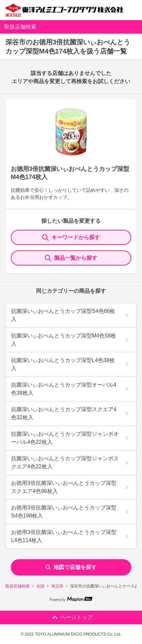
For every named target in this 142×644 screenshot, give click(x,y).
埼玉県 (57, 586)
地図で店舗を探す (71, 567)
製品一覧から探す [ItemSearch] (71, 258)
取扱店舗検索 (17, 586)
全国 (40, 586)
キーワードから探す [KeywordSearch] (71, 238)
